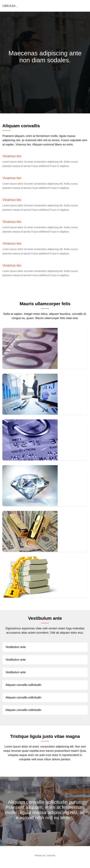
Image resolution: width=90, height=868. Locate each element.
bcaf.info (51, 855)
